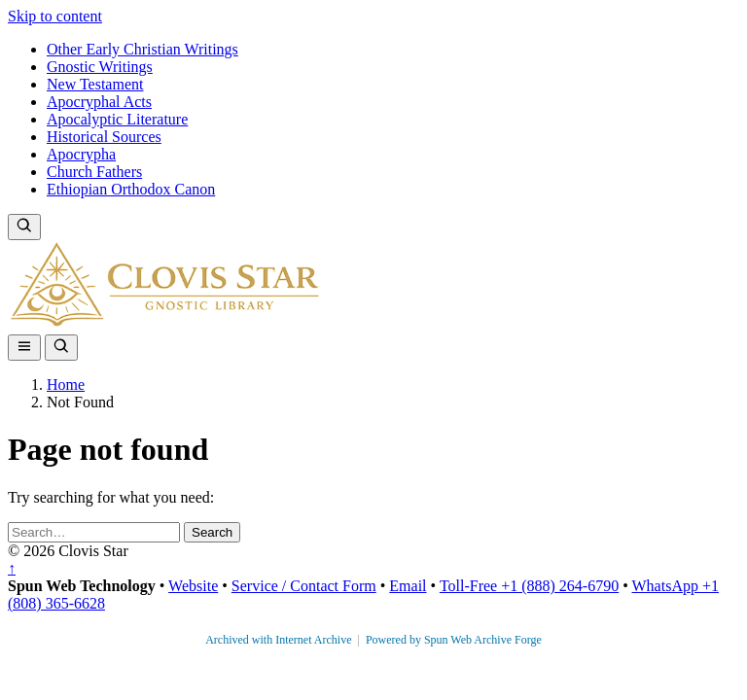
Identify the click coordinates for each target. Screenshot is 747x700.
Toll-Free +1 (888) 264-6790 (529, 586)
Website (193, 586)
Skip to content (55, 16)
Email (408, 586)
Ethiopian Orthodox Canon (131, 189)
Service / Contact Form (304, 586)
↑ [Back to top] (12, 568)
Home (66, 385)
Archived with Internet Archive (280, 640)
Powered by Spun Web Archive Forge (454, 640)
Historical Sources (104, 137)
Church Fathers (94, 172)
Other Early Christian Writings (142, 49)
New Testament (95, 84)
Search (212, 532)
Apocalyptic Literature (117, 119)
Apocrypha (81, 154)
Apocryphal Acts (99, 102)
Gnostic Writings (100, 67)
